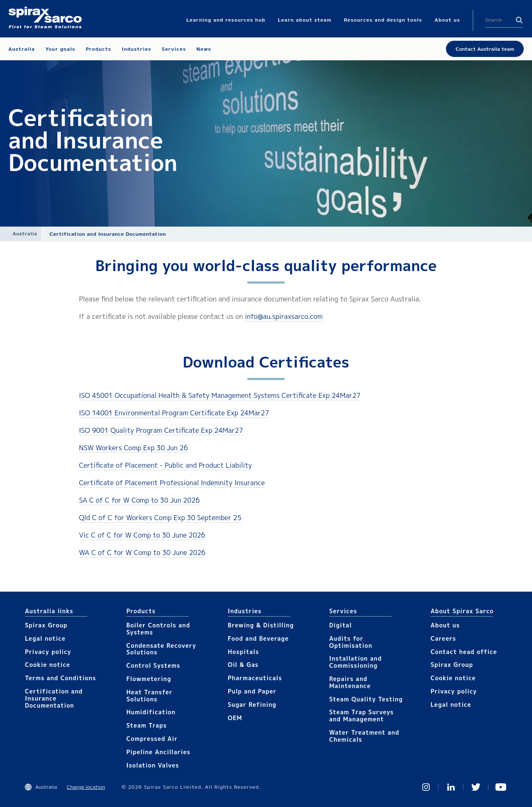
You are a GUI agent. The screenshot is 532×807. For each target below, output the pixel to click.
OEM (235, 718)
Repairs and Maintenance (350, 682)
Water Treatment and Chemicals (364, 736)
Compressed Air (152, 739)
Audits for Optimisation (351, 642)
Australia (25, 233)
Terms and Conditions (60, 678)
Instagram (426, 787)
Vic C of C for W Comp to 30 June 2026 (142, 535)
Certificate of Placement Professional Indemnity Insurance (172, 483)
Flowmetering (149, 679)
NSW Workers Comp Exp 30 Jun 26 (133, 448)
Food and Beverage (258, 638)
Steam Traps (147, 725)
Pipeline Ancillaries (158, 752)
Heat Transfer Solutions (149, 696)
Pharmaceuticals (255, 678)
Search (519, 20)
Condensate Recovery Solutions (161, 649)
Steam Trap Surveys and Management (361, 716)
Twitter (476, 787)
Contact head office (464, 652)
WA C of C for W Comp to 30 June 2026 (142, 553)
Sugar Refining (252, 705)
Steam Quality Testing (366, 699)
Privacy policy (48, 652)
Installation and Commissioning (355, 662)
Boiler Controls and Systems (158, 629)
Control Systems (153, 665)
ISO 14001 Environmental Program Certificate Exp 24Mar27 (174, 413)
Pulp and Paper (252, 691)
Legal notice (45, 638)
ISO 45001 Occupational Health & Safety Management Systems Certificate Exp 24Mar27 (220, 395)
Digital (341, 625)
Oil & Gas (243, 665)
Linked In (451, 787)
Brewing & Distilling (261, 625)
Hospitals (243, 652)
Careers (443, 638)
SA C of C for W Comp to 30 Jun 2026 (139, 500)
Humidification (151, 712)
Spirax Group (46, 625)
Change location (86, 787)
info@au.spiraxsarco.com (284, 316)
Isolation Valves (153, 765)
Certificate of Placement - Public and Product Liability (166, 465)
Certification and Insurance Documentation (54, 698)
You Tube (501, 787)
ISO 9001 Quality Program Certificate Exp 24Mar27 (161, 430)
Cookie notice (48, 665)
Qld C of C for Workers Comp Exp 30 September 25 (160, 518)
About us (445, 625)
